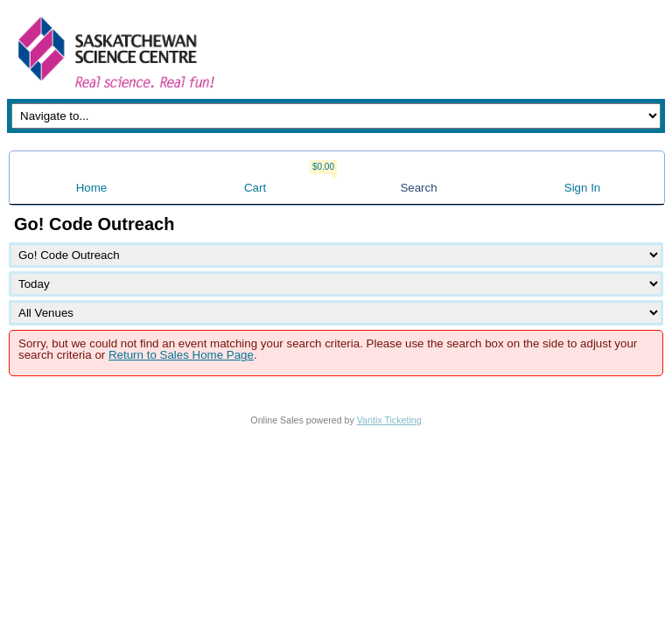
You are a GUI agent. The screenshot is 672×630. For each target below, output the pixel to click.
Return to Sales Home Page (181, 355)
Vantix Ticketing (389, 420)
